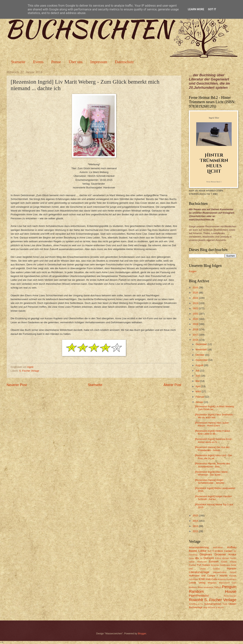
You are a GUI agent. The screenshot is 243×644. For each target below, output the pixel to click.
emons (233, 562)
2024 (196, 298)
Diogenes (206, 554)
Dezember (202, 344)
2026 (196, 287)
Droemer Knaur (225, 554)
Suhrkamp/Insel (213, 604)
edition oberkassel (198, 562)
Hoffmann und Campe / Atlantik (208, 576)
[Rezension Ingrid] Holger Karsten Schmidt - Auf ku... (213, 498)
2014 (196, 521)
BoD (210, 551)
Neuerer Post (17, 385)
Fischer (193, 565)
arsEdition (218, 547)
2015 (196, 515)
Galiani (206, 565)
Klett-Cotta (211, 579)
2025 (196, 293)
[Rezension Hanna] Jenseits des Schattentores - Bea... (213, 465)
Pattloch (218, 587)
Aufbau (232, 547)
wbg (205, 607)
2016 (196, 340)
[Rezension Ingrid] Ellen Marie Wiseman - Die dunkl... (211, 473)
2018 (196, 329)
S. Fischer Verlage (29, 371)
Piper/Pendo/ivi (199, 596)
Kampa (233, 576)
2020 (196, 319)
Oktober (200, 355)
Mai (198, 381)
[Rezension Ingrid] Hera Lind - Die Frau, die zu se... (213, 457)
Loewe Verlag (197, 583)
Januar (200, 402)
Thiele (225, 604)
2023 (196, 303)
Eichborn (214, 562)
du (201, 558)
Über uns (76, 62)
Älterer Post (172, 385)
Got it (212, 9)
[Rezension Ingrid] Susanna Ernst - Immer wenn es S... (214, 440)
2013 (196, 526)
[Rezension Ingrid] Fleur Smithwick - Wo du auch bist (215, 416)
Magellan (212, 583)
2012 (196, 531)
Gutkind (216, 569)
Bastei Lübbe (198, 551)
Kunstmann (231, 579)
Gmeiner (215, 565)
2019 (196, 324)
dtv (197, 558)
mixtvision (209, 587)
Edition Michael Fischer (226, 558)
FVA (199, 565)
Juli (198, 371)
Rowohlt (196, 600)
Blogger (142, 633)
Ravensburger (230, 596)
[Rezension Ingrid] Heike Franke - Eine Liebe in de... (213, 432)
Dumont (209, 558)
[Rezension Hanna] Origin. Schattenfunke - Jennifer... (211, 481)
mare (234, 583)
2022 (196, 308)
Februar (200, 397)
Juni (198, 376)
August (200, 365)
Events (38, 62)
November (202, 350)
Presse (56, 62)
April (198, 386)
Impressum (99, 62)
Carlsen (228, 551)
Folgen (193, 271)
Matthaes (193, 587)
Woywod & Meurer (216, 607)
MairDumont (224, 583)
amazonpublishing (199, 547)
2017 (196, 335)
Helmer (233, 572)
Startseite (18, 62)
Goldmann (225, 565)
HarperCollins (220, 572)
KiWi (202, 579)
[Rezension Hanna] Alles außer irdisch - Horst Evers (212, 424)
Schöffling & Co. (196, 604)
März (199, 391)
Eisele (224, 562)
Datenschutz (124, 62)
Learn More (196, 9)
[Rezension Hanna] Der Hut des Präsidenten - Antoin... (212, 449)
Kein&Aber (194, 579)
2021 (196, 314)
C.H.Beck (218, 551)
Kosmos (222, 579)
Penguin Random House (213, 589)
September (202, 360)
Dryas (191, 558)
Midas (200, 587)
